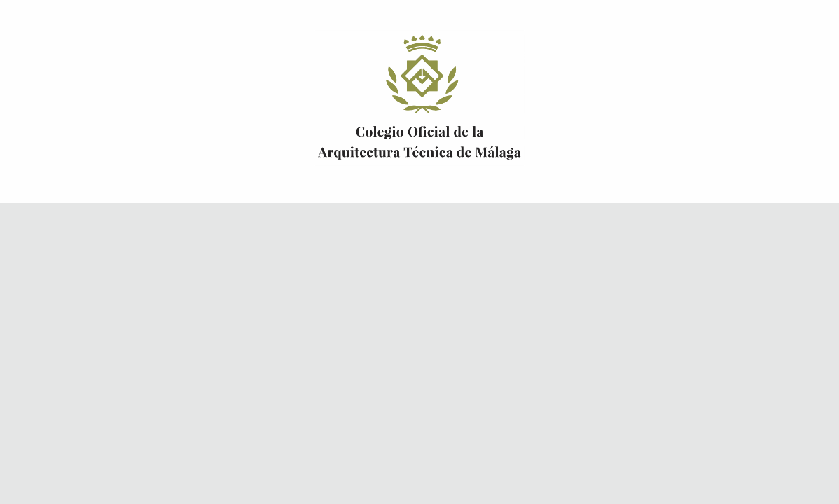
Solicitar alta (548, 397)
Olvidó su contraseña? (367, 379)
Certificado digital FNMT (561, 294)
